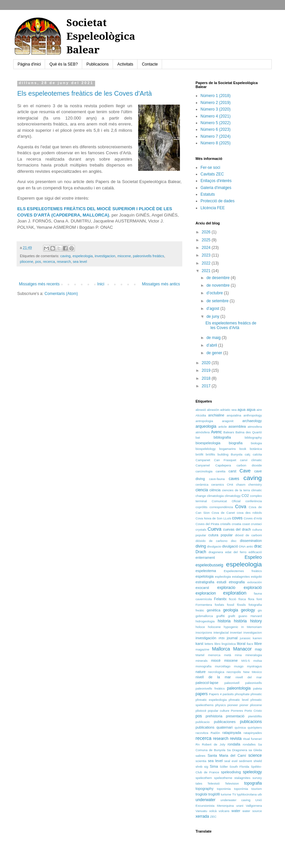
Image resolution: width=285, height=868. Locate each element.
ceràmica (202, 484)
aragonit (228, 421)
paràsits (228, 694)
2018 (207, 378)
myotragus (254, 666)
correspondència (221, 507)
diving (201, 546)
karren (257, 638)
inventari (236, 632)
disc (234, 541)
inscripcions (204, 632)
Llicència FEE (213, 208)
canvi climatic (251, 460)
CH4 (230, 484)
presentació (235, 716)
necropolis (234, 672)
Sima (214, 766)
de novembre (219, 285)
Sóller (224, 767)
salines (200, 756)
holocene (214, 627)
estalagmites (241, 577)
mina (238, 655)
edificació (255, 552)
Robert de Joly (213, 744)
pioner (244, 705)
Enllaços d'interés (216, 181)
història (240, 621)
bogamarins (227, 449)
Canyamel (203, 465)
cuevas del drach (237, 529)
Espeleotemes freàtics (243, 571)
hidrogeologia (205, 621)
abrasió (201, 410)
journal (232, 638)
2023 (207, 255)
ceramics (217, 484)
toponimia (224, 789)
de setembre (218, 301)
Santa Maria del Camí (227, 755)
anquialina (234, 415)
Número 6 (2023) (216, 129)
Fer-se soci (210, 168)
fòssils (241, 605)
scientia (201, 761)
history (256, 621)
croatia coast (241, 524)
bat (198, 437)
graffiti (220, 616)
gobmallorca (204, 616)
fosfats (219, 605)
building (223, 454)
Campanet (203, 460)
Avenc (216, 432)
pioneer (233, 705)
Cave (245, 471)
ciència (215, 490)
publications (205, 727)
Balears (229, 432)
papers (202, 694)
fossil (231, 605)
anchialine (216, 415)
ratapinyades (253, 733)
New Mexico (253, 672)
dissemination (251, 541)
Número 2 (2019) (216, 103)
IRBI (222, 638)
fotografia (255, 605)
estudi (222, 582)
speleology (252, 772)
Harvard (256, 616)
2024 (207, 248)
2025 (207, 240)
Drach (201, 552)
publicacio (203, 722)
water (236, 811)
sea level (80, 262)
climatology (233, 496)
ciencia (202, 490)
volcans (224, 811)
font (259, 599)
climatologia (215, 496)
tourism (257, 789)
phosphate (242, 694)
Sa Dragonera (237, 750)
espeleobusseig (209, 565)
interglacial (221, 632)
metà (228, 655)
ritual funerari (252, 739)
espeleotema (206, 571)
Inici (101, 284)
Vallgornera (254, 806)
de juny (213, 316)
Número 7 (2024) (216, 136)
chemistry (255, 484)
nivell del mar (249, 677)
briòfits (210, 454)
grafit (231, 616)
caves (234, 479)
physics (220, 705)
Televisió (214, 783)
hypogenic (231, 627)
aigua (251, 410)
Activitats (125, 64)
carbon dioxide (249, 465)
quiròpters (255, 727)
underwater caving (235, 800)
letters (209, 644)
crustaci (256, 524)
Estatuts (208, 194)
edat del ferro (236, 552)
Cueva (214, 529)
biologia (256, 443)
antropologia (204, 421)
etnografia (237, 582)
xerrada (202, 816)
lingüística (229, 644)
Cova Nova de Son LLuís (213, 518)
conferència (254, 501)
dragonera (216, 552)
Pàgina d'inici (29, 64)
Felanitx (220, 599)
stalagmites (242, 778)
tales (199, 783)
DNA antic (246, 546)
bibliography (253, 437)
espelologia (205, 576)
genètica (214, 610)
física (242, 599)
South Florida (239, 767)
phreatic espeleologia (211, 700)
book (243, 449)
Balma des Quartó (249, 432)
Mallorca (221, 649)
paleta (257, 688)
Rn (198, 744)
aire (259, 410)
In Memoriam (252, 627)
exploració (253, 588)
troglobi (201, 794)
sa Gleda (255, 750)
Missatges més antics (161, 284)
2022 (207, 263)
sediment (245, 761)
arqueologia (206, 426)
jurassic (245, 638)
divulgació (230, 546)
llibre (258, 644)
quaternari (225, 727)
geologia (230, 610)
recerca (49, 262)
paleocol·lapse (207, 683)
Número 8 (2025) (216, 143)
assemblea (237, 426)
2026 (207, 232)
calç (247, 454)
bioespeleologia (208, 443)
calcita (257, 454)
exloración (255, 582)
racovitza (202, 733)
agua (242, 410)
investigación (206, 638)
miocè (216, 660)
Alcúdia (201, 415)
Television (232, 783)
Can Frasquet (225, 460)
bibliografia (222, 437)
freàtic (200, 610)
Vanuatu (201, 811)
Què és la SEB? (63, 64)
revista (236, 739)
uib (260, 794)
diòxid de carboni (248, 535)
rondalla (234, 744)
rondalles (249, 744)
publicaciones (225, 722)
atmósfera (203, 432)
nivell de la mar (213, 677)
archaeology (252, 421)
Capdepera (223, 465)
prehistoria (214, 716)
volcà (213, 811)
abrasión (213, 410)
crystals (201, 530)
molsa (257, 661)
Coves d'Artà (253, 518)
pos (38, 262)
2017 (207, 386)
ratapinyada (232, 733)
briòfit (199, 454)
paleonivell (232, 683)
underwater (205, 800)
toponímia (241, 789)
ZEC (213, 817)
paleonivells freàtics (148, 256)
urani (240, 806)
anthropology (253, 415)
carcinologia (204, 471)
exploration (235, 593)
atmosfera (255, 427)
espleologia (223, 577)
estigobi (256, 577)
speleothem (204, 778)
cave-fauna (217, 479)
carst (232, 471)
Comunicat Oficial (226, 501)
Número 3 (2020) (216, 109)
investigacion (105, 256)
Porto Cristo (253, 711)
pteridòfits (255, 716)
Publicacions (98, 64)
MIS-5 (246, 661)
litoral (241, 644)
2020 (207, 363)
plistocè (201, 711)
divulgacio (214, 546)
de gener (215, 353)
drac (258, 546)
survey (257, 778)
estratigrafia (205, 582)
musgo (239, 666)
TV (234, 794)
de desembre (219, 278)
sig (206, 767)
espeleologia (83, 256)
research (64, 262)
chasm (241, 484)
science (255, 755)
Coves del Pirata (207, 524)
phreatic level (239, 700)
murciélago (223, 666)
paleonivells (254, 683)
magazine (202, 649)
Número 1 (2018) (216, 96)
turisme (226, 794)
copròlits (201, 507)
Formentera (204, 605)
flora (251, 599)
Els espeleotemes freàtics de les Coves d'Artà (85, 93)
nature (201, 672)
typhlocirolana (247, 794)
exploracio (227, 588)
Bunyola (237, 454)
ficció (233, 599)
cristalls (225, 524)
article (223, 427)
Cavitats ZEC (212, 174)
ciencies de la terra (236, 490)
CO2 (245, 496)
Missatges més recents (39, 284)
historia (224, 621)
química (240, 727)
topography (204, 789)
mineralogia (254, 655)
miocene (124, 256)
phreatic (256, 694)
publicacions (251, 722)
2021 (207, 271)
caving (65, 256)
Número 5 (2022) (216, 123)
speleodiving (231, 772)
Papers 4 (215, 694)
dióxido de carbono (211, 541)
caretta (221, 471)
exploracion (206, 593)
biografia (235, 443)
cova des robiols (249, 513)
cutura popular (221, 535)
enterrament (205, 557)
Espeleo (253, 557)
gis (260, 610)
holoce (200, 627)
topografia (253, 783)
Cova (241, 506)
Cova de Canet (223, 513)
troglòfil (214, 794)
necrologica (216, 672)
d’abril (212, 345)
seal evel (231, 761)
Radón (215, 733)
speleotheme (223, 778)
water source (252, 811)
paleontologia (239, 688)
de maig (214, 338)
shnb (199, 767)
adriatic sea (228, 410)
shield (258, 761)
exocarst (202, 588)
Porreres (237, 711)
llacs (250, 644)
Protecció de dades (218, 201)
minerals (201, 661)
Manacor (243, 649)
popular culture (219, 711)
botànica (256, 449)
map (258, 649)
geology (248, 610)
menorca (214, 655)
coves (237, 518)
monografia (203, 666)
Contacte (150, 64)
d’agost (213, 309)
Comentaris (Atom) (61, 294)
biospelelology (206, 449)
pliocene (27, 262)
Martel (200, 655)
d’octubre (215, 293)
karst (199, 644)
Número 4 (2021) (216, 116)
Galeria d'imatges (216, 188)
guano (243, 616)
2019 (207, 370)
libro (217, 644)
